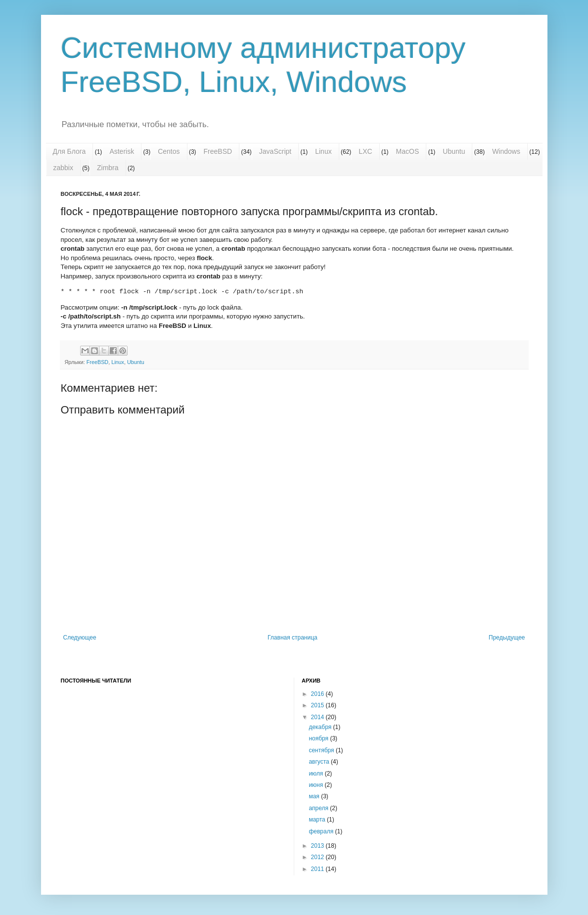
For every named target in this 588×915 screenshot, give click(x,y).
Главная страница (293, 638)
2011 (318, 869)
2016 (318, 694)
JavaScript (275, 151)
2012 (318, 857)
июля (317, 774)
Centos (169, 151)
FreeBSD (218, 151)
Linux (323, 151)
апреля (319, 808)
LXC (365, 151)
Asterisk (122, 151)
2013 (318, 846)
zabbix (63, 168)
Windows (506, 151)
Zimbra (108, 168)
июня (317, 785)
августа (320, 762)
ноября (319, 738)
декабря (321, 727)
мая (315, 796)
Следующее (80, 638)
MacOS (408, 151)
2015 (318, 705)
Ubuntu (454, 151)
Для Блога (69, 151)
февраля (322, 831)
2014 (318, 717)
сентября (322, 750)
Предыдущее (507, 638)
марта (318, 820)
